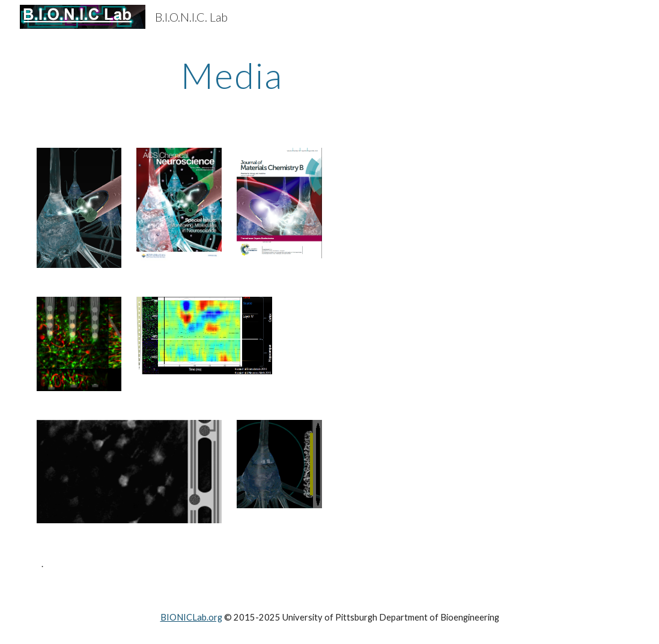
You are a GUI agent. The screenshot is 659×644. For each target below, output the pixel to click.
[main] (232, 75)
